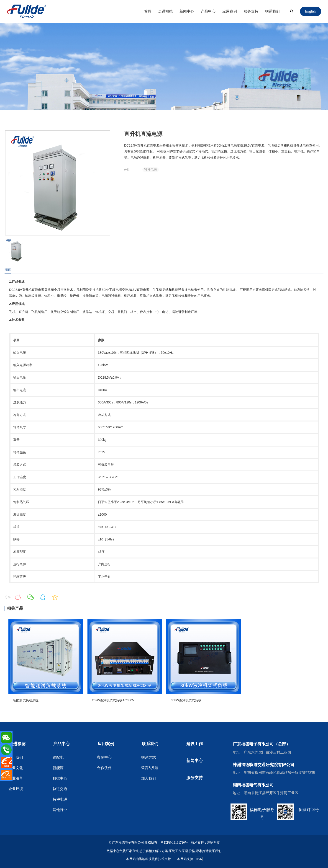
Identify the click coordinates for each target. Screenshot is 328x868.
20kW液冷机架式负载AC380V (113, 700)
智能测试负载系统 (26, 700)
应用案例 (230, 11)
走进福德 (165, 11)
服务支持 (251, 11)
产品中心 (208, 11)
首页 (148, 11)
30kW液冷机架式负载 (186, 700)
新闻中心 (187, 11)
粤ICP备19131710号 (174, 843)
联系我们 (272, 11)
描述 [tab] (8, 269)
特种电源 (151, 169)
